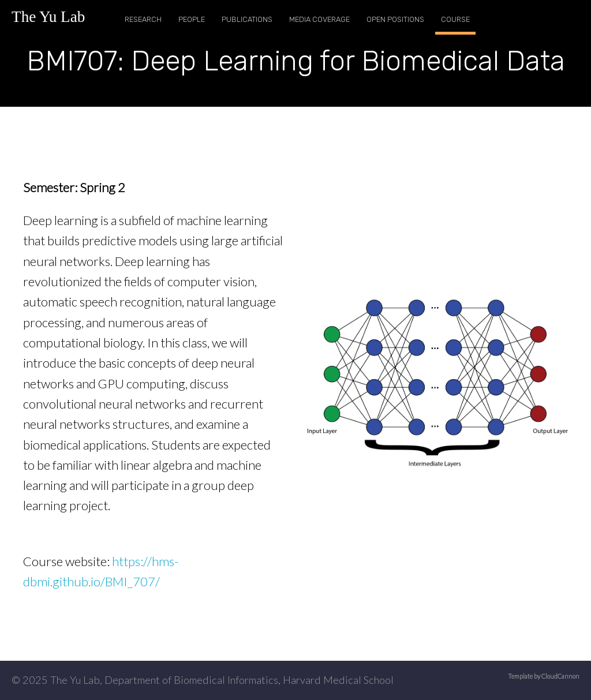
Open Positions (395, 19)
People (192, 19)
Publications (247, 19)
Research (143, 19)
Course (455, 19)
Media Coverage (319, 19)
